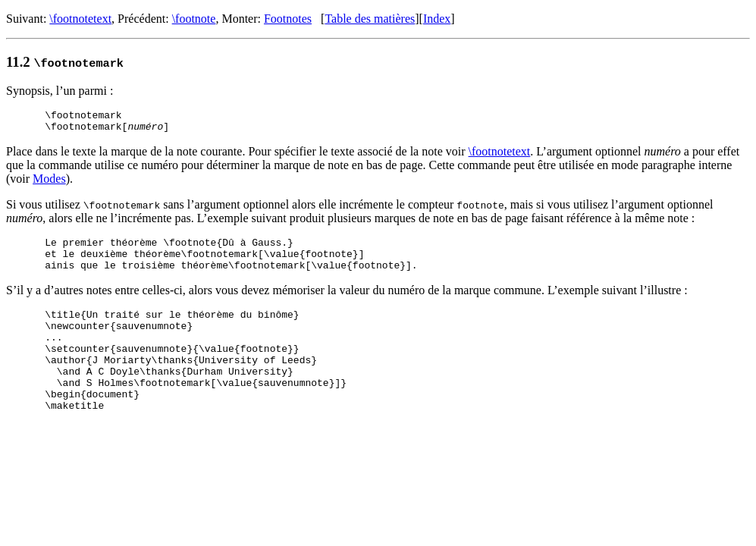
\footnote (194, 19)
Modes (49, 183)
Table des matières (370, 19)
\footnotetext (80, 19)
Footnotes (288, 19)
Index (437, 19)
